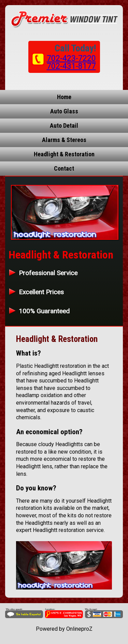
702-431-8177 (71, 66)
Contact (64, 168)
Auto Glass (64, 111)
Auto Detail (64, 125)
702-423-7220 (71, 58)
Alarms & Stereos (64, 140)
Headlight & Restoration (64, 154)
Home (64, 97)
